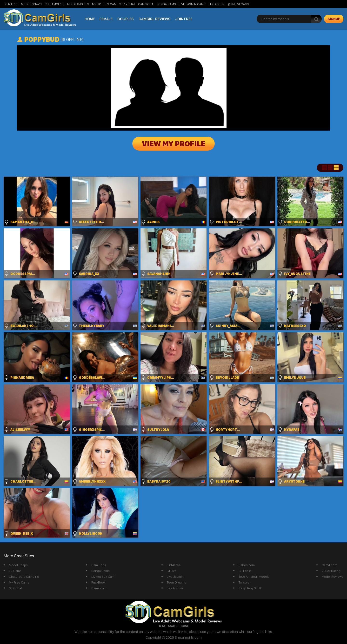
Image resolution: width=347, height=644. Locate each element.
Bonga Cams (166, 4)
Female (106, 19)
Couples (126, 19)
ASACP (173, 626)
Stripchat (15, 588)
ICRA (184, 626)
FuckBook (217, 4)
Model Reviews (333, 577)
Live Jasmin (175, 577)
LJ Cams (15, 571)
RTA (162, 626)
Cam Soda (146, 4)
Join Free (11, 4)
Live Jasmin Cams (192, 4)
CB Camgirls (54, 4)
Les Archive (175, 588)
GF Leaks (245, 571)
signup (334, 19)
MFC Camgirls (78, 4)
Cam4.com (329, 565)
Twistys (244, 582)
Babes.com (247, 565)
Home (90, 19)
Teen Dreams (176, 582)
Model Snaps (31, 4)
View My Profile (173, 144)
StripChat (127, 4)
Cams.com (99, 588)
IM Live (172, 571)
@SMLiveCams (238, 4)
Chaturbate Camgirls (24, 577)
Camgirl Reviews (154, 19)
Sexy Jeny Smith (250, 588)
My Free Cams (19, 582)
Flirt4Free (174, 565)
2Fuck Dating (331, 571)
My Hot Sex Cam (104, 4)
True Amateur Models (254, 577)
